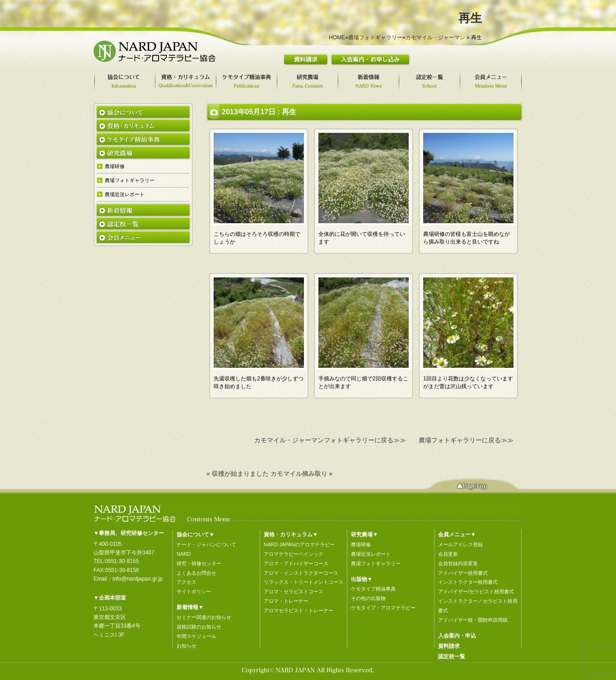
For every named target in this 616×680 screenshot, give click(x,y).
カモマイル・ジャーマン (435, 38)
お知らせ (187, 646)
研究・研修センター (199, 563)
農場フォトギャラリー (375, 38)
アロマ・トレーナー (286, 601)
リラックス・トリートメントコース (303, 582)
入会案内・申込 (457, 636)
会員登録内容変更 (458, 563)
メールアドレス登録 (460, 544)
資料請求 (449, 646)
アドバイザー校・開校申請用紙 (473, 620)
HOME (337, 38)
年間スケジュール (196, 636)
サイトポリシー (194, 591)
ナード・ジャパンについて (206, 544)
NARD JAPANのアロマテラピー (299, 544)
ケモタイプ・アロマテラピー (383, 608)
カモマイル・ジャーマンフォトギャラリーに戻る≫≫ (330, 440)
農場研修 (361, 544)
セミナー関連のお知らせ (204, 617)
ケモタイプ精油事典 (373, 589)
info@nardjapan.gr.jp (138, 579)
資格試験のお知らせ (199, 627)
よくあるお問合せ (196, 573)
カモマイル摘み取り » (302, 474)
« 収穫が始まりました (238, 474)
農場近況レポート (371, 554)
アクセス (187, 582)
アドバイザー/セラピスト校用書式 (476, 591)
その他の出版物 (368, 598)
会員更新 (448, 554)
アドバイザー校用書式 (463, 573)
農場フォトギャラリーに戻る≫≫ (466, 440)
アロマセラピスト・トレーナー (299, 610)
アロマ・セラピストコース (294, 591)
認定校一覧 (452, 657)
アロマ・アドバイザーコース (296, 563)
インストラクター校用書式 (468, 582)
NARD (184, 554)
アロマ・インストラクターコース (301, 573)
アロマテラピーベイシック (294, 554)
